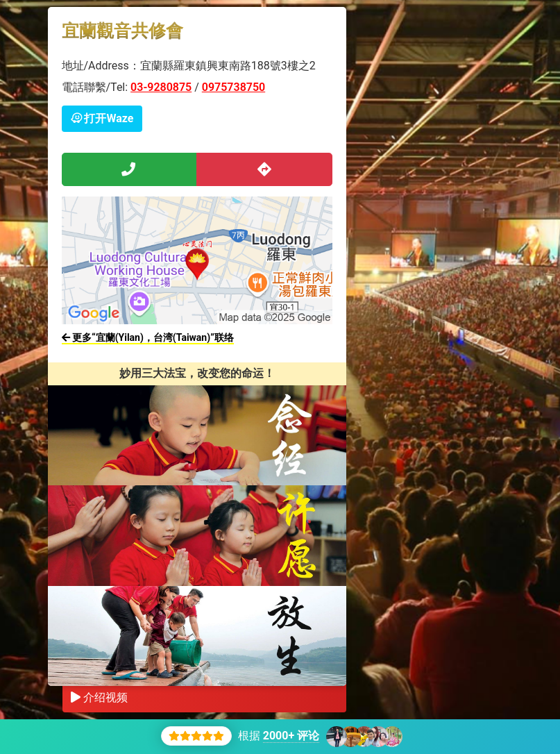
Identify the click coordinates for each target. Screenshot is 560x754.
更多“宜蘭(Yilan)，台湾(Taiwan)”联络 (148, 337)
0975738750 (234, 87)
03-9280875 (161, 87)
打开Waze (102, 118)
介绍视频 (99, 697)
